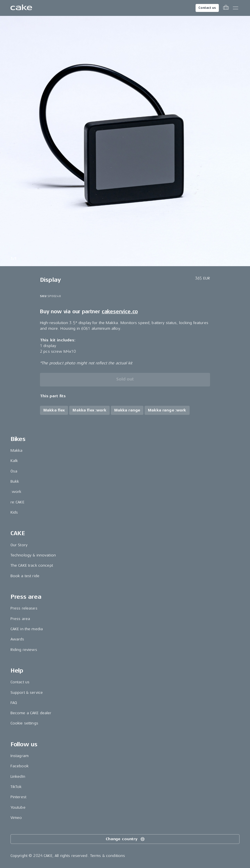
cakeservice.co (120, 312)
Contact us (207, 8)
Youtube (18, 807)
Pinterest (18, 797)
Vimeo (16, 818)
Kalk (14, 461)
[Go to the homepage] (21, 8)
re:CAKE (17, 502)
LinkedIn (18, 776)
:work (16, 492)
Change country (126, 839)
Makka (17, 450)
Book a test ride (25, 576)
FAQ (14, 703)
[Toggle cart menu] (226, 8)
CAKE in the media (27, 629)
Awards (17, 639)
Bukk (15, 481)
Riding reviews (24, 650)
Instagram (20, 756)
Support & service (27, 692)
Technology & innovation (33, 555)
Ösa (14, 471)
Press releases (24, 608)
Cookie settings (24, 723)
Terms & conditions (108, 856)
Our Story (19, 545)
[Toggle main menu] (236, 8)
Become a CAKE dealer (31, 713)
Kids (14, 512)
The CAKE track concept (32, 565)
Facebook (20, 766)
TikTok (16, 787)
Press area (20, 619)
